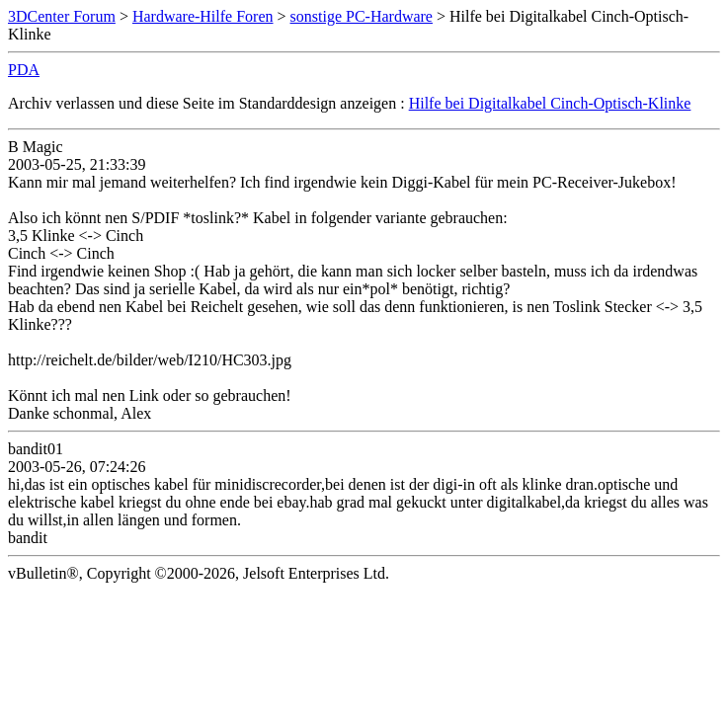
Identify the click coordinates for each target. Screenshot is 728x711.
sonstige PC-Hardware (362, 16)
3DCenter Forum (62, 16)
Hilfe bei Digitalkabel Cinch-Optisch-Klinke (550, 103)
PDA (24, 70)
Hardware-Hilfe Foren (203, 16)
